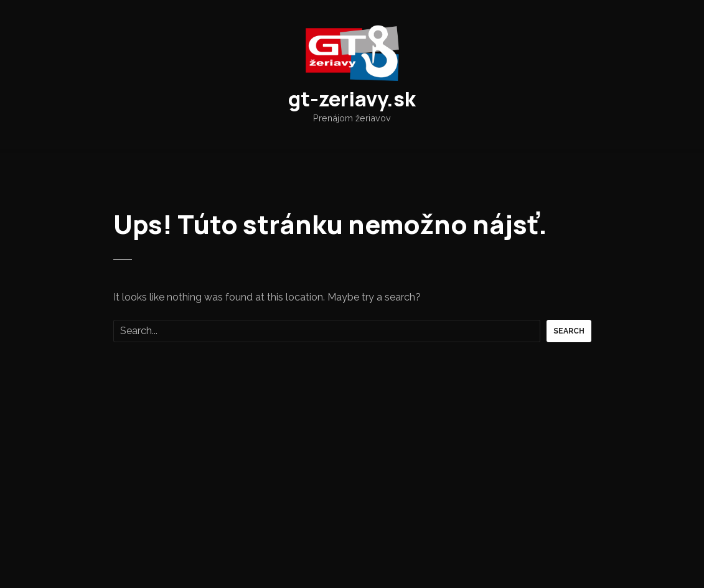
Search (569, 331)
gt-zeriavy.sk (352, 99)
